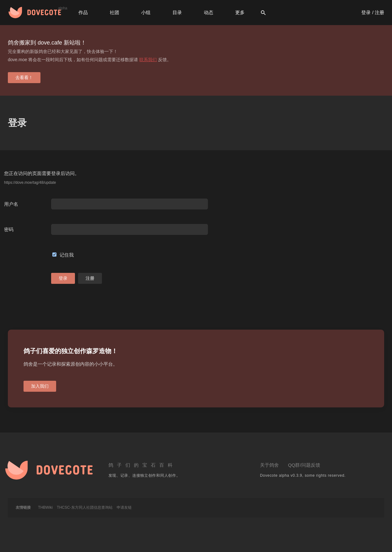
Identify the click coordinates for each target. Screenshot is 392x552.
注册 (90, 278)
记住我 (67, 255)
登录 (63, 278)
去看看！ (24, 77)
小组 (146, 12)
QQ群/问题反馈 (304, 465)
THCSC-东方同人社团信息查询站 (85, 507)
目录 (177, 12)
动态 (209, 12)
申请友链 (124, 507)
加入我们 (40, 386)
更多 (240, 12)
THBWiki (45, 507)
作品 (83, 12)
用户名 (11, 204)
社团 (114, 12)
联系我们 (148, 60)
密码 (9, 229)
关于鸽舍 (269, 465)
